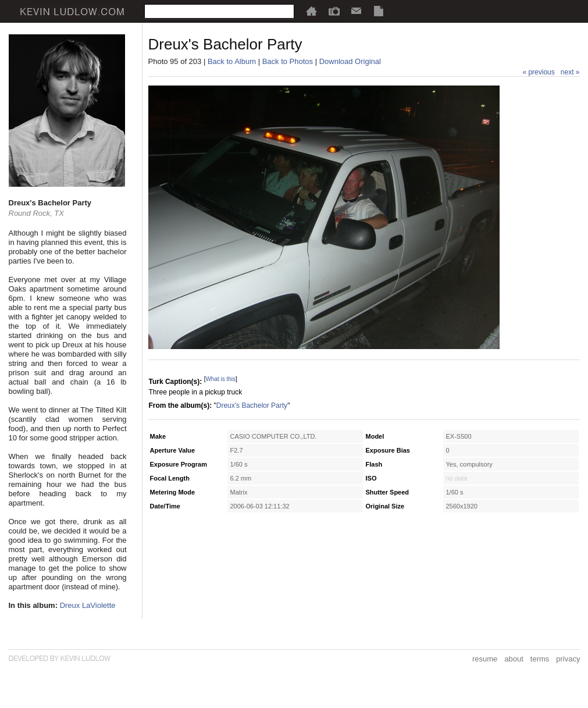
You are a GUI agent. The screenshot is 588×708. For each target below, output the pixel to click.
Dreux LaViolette (88, 605)
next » (570, 72)
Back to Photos (288, 61)
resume (485, 659)
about (514, 659)
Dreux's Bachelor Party (252, 405)
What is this (220, 379)
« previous (538, 72)
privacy (568, 659)
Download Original (350, 61)
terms (540, 659)
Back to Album (232, 61)
